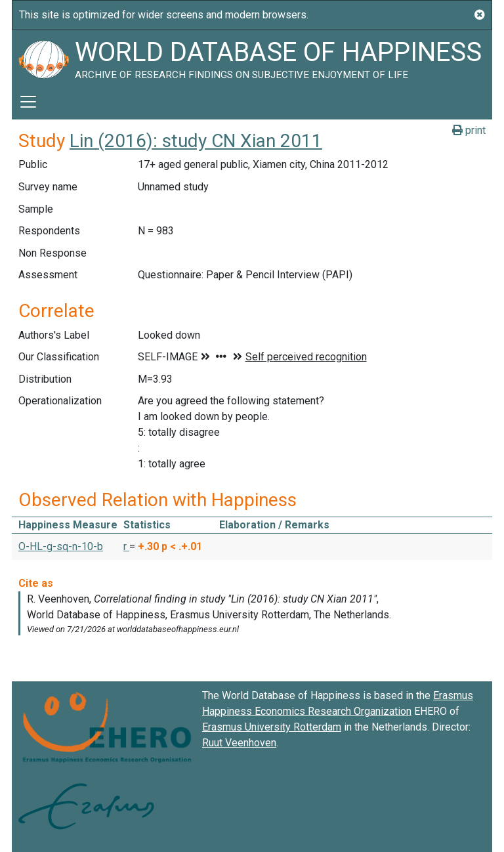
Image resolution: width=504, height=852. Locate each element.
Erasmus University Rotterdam (272, 727)
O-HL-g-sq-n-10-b (61, 546)
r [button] (126, 546)
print (469, 130)
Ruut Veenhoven (239, 743)
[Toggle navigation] (28, 102)
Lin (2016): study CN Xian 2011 (196, 141)
